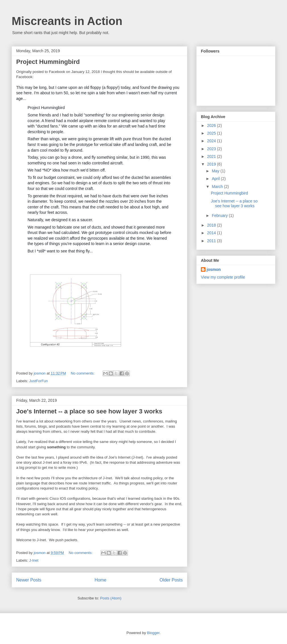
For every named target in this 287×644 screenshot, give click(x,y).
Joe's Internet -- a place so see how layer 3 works (89, 411)
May (216, 171)
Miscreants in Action (67, 21)
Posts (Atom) (111, 598)
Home (101, 580)
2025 (212, 133)
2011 (212, 241)
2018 (212, 225)
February (220, 216)
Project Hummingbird (48, 62)
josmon (214, 269)
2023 (212, 149)
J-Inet (34, 560)
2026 (212, 126)
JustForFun (39, 381)
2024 (212, 141)
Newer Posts (29, 580)
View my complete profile (223, 277)
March (218, 187)
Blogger (153, 633)
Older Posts (171, 580)
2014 (212, 233)
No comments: (83, 373)
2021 (212, 156)
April (216, 179)
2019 (212, 164)
